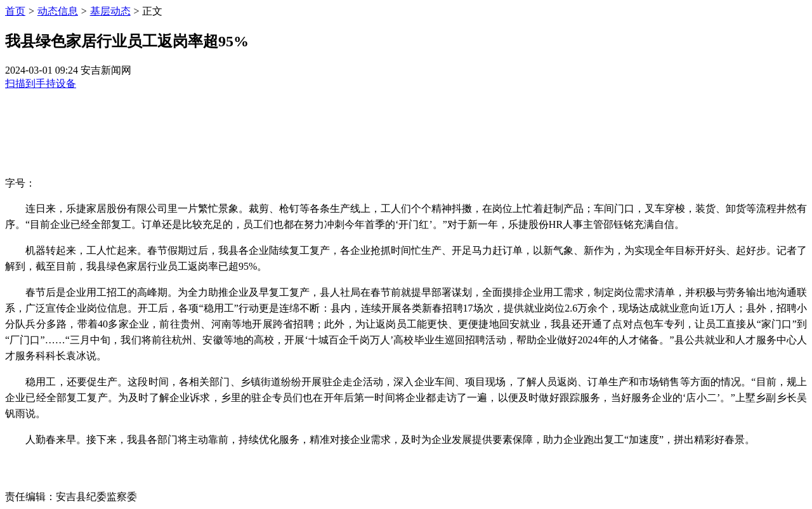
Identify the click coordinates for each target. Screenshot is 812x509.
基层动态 (110, 11)
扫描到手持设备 (41, 83)
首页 (15, 11)
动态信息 (58, 11)
